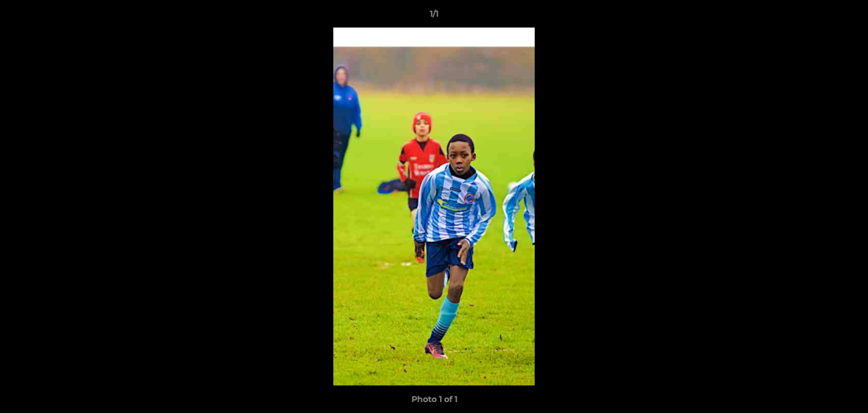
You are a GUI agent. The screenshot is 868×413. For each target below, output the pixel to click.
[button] (847, 17)
